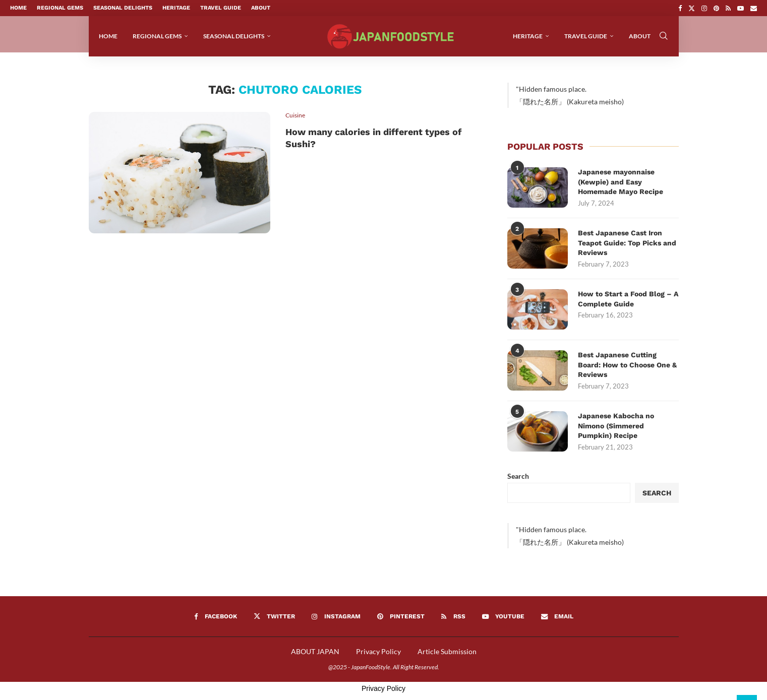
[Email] (754, 8)
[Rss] (728, 8)
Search (518, 481)
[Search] (664, 36)
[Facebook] (680, 8)
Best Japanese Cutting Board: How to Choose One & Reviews (627, 370)
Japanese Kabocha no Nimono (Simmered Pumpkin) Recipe (616, 431)
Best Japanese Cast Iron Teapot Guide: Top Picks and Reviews (627, 248)
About (261, 8)
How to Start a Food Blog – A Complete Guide (628, 304)
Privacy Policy (378, 656)
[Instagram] (704, 8)
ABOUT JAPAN (315, 656)
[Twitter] (692, 8)
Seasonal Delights (123, 8)
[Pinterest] (716, 8)
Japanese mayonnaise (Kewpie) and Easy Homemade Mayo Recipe (621, 187)
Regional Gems (60, 8)
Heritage (176, 8)
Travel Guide (221, 8)
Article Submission (447, 656)
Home (18, 8)
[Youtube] (741, 8)
